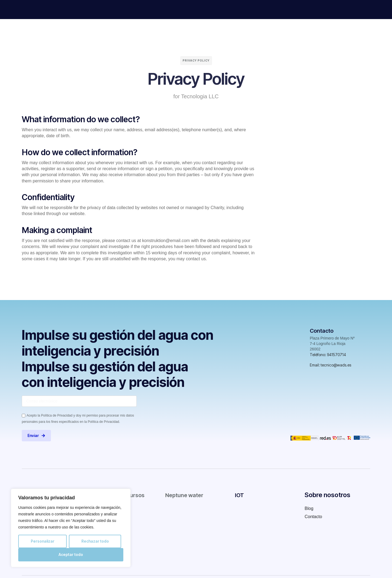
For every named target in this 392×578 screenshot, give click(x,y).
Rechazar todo (95, 541)
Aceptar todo (71, 554)
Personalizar (43, 541)
